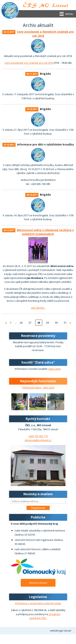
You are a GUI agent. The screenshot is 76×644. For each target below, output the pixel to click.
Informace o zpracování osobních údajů (38, 603)
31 (65, 323)
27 (30, 323)
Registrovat (38, 508)
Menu (69, 14)
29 (47, 323)
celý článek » (38, 308)
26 (21, 323)
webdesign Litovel (61, 631)
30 (56, 323)
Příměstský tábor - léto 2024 (38, 388)
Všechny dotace (38, 583)
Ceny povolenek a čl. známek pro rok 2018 (29, 63)
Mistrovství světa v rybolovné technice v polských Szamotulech (45, 232)
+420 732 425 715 (38, 436)
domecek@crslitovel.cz (38, 440)
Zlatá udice (54, 369)
